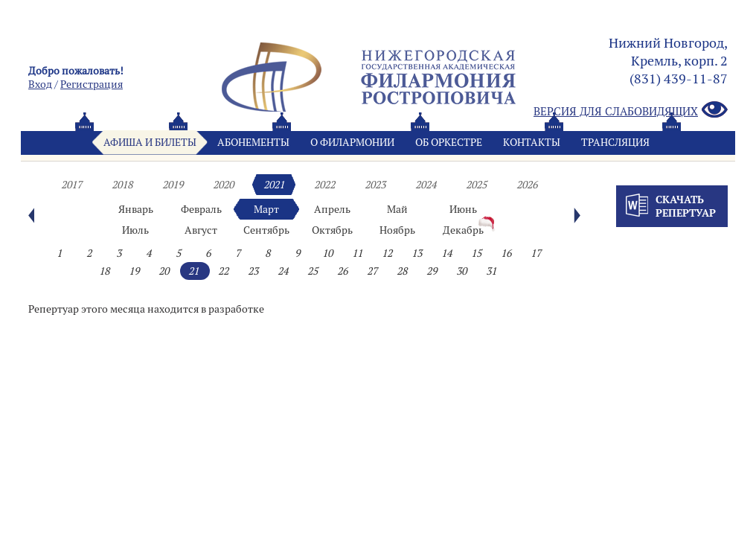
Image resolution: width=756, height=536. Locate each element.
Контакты (532, 142)
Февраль (201, 209)
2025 (476, 185)
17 (536, 253)
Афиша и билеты (150, 142)
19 (134, 271)
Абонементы (253, 142)
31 (491, 271)
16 (506, 253)
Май (397, 209)
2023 (375, 185)
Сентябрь (266, 230)
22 (223, 271)
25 (313, 271)
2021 (274, 185)
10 (327, 253)
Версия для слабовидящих (631, 111)
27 (372, 271)
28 (402, 271)
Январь (136, 209)
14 (446, 253)
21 (193, 271)
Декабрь (463, 230)
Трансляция (615, 142)
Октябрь (332, 230)
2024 (426, 185)
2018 (122, 185)
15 (476, 253)
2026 (527, 185)
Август (201, 230)
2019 (173, 185)
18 (104, 271)
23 (253, 271)
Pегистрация (92, 84)
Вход (40, 84)
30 (461, 271)
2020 (223, 185)
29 (432, 271)
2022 (324, 185)
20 (164, 271)
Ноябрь (397, 230)
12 (387, 253)
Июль (135, 230)
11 (357, 253)
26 (342, 271)
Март (266, 209)
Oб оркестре (449, 142)
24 (283, 271)
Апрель (332, 209)
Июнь (463, 209)
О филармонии (352, 142)
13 (417, 253)
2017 (71, 185)
